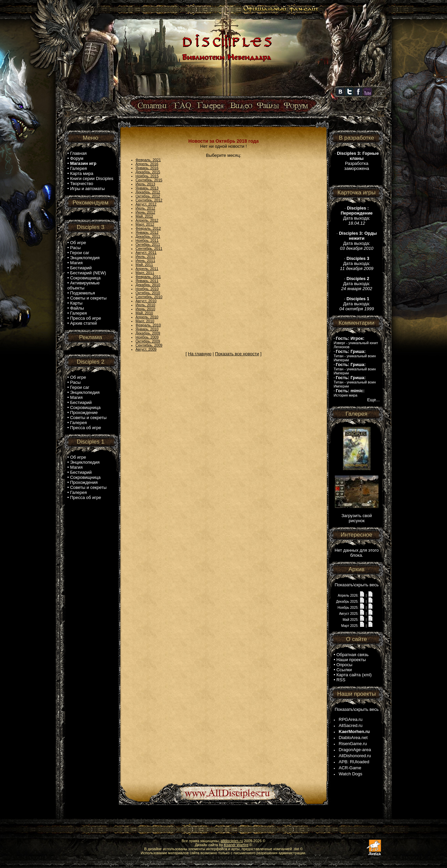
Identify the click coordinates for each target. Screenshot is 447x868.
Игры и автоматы (87, 189)
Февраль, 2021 (148, 160)
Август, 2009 (146, 349)
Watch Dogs (351, 774)
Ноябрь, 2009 (147, 337)
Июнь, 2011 (146, 261)
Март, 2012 (145, 224)
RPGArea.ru (351, 719)
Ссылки (344, 670)
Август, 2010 (146, 301)
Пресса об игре (86, 318)
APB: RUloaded (354, 762)
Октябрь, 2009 (148, 341)
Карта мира (82, 173)
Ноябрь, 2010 (147, 289)
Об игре (78, 243)
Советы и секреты (88, 298)
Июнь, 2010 (146, 309)
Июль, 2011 (146, 257)
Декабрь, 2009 (148, 333)
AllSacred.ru (351, 725)
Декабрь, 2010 (148, 285)
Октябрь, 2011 (148, 244)
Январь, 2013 (147, 188)
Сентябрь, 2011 (149, 248)
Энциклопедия (85, 258)
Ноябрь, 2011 (147, 240)
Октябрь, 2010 (148, 293)
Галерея (79, 168)
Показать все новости (237, 354)
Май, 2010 (144, 313)
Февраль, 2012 (148, 228)
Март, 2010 (145, 321)
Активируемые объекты (84, 285)
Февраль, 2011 (148, 277)
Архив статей (84, 323)
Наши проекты (351, 660)
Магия (76, 263)
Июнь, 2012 (146, 212)
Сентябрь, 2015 (149, 180)
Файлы (77, 308)
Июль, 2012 (146, 208)
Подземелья (83, 293)
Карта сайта (349, 675)
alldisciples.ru (232, 841)
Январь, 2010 (147, 329)
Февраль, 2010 (148, 325)
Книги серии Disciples (92, 178)
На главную (200, 354)
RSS (341, 680)
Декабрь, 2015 (148, 172)
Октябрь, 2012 (148, 196)
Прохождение (84, 413)
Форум (77, 158)
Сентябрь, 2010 (149, 297)
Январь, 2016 (147, 168)
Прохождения (84, 482)
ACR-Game (350, 768)
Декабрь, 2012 (148, 192)
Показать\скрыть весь (356, 585)
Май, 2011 (144, 265)
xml (367, 675)
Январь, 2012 (147, 232)
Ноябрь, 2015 (147, 176)
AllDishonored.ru (355, 756)
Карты (76, 303)
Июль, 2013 (146, 184)
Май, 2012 (144, 216)
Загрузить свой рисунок (357, 518)
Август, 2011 (146, 253)
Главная (78, 153)
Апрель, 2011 (147, 269)
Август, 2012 (146, 204)
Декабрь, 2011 (148, 236)
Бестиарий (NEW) (88, 273)
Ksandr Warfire (236, 845)
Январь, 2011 (147, 281)
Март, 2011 (145, 273)
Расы (75, 248)
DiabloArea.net (353, 738)
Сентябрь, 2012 (149, 200)
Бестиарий (81, 268)
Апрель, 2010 (147, 317)
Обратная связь (353, 655)
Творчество (82, 184)
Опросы (344, 665)
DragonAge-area (355, 750)
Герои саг (80, 253)
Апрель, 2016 (147, 164)
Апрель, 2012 (147, 220)
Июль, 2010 (146, 305)
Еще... (373, 400)
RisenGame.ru (353, 744)
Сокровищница (85, 278)
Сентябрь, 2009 (149, 345)
